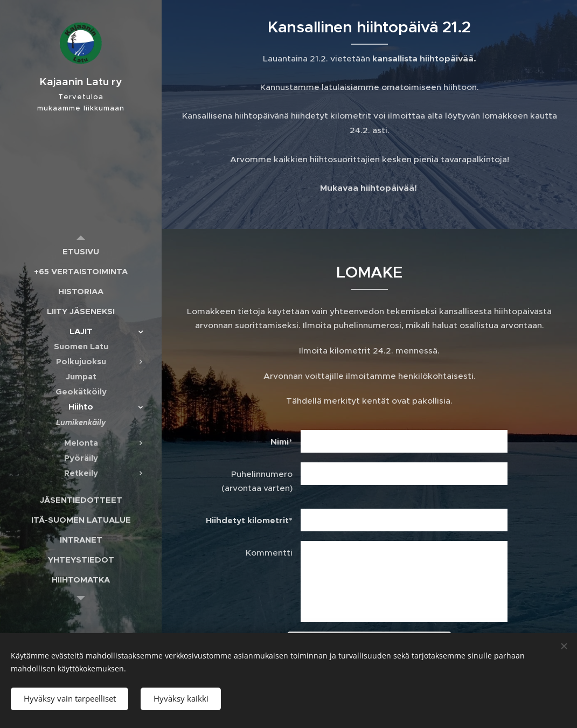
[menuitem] (81, 251)
